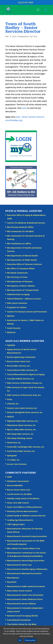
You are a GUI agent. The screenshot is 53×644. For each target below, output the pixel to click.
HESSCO (10, 417)
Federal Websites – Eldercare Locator (24, 299)
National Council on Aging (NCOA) (22, 616)
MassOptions (13, 578)
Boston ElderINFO (15, 485)
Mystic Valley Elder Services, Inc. (22, 430)
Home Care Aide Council (18, 503)
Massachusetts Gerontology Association (26, 561)
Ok (20, 640)
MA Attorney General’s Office (20, 227)
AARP (9, 477)
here (24, 108)
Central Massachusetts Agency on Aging (26, 374)
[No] (50, 635)
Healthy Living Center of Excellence (23, 498)
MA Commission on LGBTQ (19, 244)
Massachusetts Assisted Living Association (27, 536)
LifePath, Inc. (13, 404)
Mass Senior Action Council (19, 591)
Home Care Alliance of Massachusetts (24, 507)
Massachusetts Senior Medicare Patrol (25, 599)
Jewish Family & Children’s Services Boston (26, 516)
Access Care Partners (17, 464)
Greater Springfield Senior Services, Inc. (25, 412)
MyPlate (11, 316)
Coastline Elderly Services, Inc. (21, 379)
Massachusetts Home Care (19, 565)
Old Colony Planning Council (20, 438)
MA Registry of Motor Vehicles (21, 286)
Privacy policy (30, 640)
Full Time (33, 36)
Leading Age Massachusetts (20, 520)
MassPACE (12, 582)
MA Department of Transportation (23, 290)
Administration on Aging (18, 294)
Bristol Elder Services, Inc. (19, 366)
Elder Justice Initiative (17, 303)
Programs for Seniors (17, 307)
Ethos (10, 399)
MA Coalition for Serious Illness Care (24, 548)
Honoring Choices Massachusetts (22, 511)
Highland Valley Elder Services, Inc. (23, 421)
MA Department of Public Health (22, 260)
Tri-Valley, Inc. (14, 460)
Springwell (12, 456)
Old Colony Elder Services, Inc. (21, 434)
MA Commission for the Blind (20, 231)
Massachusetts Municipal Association (24, 573)
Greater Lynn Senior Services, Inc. (22, 408)
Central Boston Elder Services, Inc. (23, 370)
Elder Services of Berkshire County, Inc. (25, 383)
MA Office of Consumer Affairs (21, 268)
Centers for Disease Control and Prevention (27, 312)
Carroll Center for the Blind (19, 494)
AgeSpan (11, 345)
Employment (23, 36)
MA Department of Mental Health (22, 256)
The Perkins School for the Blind (22, 624)
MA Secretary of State (17, 277)
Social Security (14, 328)
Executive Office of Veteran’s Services (24, 264)
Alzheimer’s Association (18, 481)
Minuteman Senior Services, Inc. (22, 425)
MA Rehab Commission (17, 273)
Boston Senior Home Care (19, 361)
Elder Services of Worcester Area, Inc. (24, 395)
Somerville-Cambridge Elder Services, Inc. (26, 447)
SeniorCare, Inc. (14, 443)
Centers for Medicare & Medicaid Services (26, 223)
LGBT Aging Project (16, 524)
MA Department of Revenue (20, 281)
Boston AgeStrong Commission (21, 357)
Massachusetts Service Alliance (22, 604)
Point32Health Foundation (19, 620)
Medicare (11, 332)
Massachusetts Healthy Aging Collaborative (27, 569)
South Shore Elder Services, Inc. (21, 451)
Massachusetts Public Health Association (26, 586)
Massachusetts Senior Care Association (25, 595)
